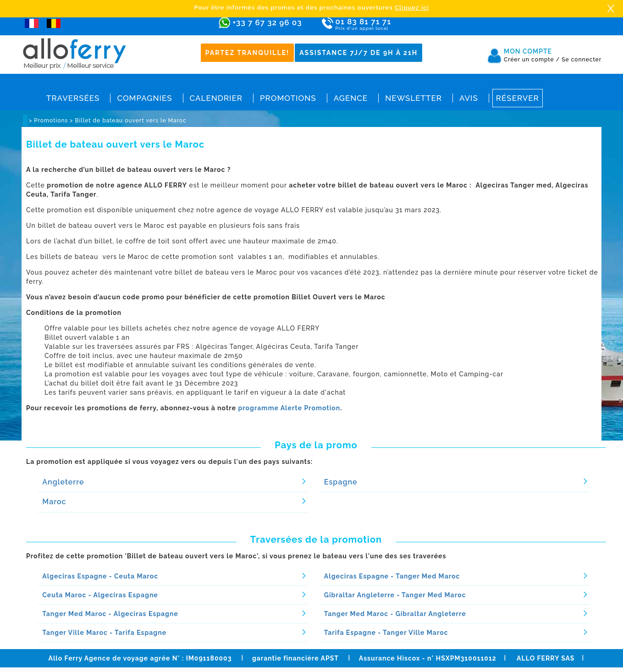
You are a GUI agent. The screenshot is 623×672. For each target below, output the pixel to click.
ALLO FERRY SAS (546, 658)
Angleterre (63, 482)
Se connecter (582, 60)
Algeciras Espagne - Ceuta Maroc (100, 576)
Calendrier (216, 98)
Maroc (54, 502)
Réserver (518, 98)
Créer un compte (532, 60)
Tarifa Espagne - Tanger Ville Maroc (386, 633)
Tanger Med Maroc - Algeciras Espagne (110, 614)
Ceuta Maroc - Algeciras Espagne (100, 595)
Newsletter (413, 98)
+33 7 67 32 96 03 (267, 22)
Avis (469, 98)
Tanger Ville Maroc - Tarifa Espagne (104, 633)
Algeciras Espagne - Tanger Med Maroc (392, 576)
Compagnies (144, 98)
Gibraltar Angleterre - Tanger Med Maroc (395, 595)
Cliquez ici (412, 8)
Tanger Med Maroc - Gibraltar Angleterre (395, 614)
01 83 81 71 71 (390, 25)
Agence (351, 98)
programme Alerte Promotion (289, 408)
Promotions (288, 98)
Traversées (73, 98)
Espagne (341, 482)
